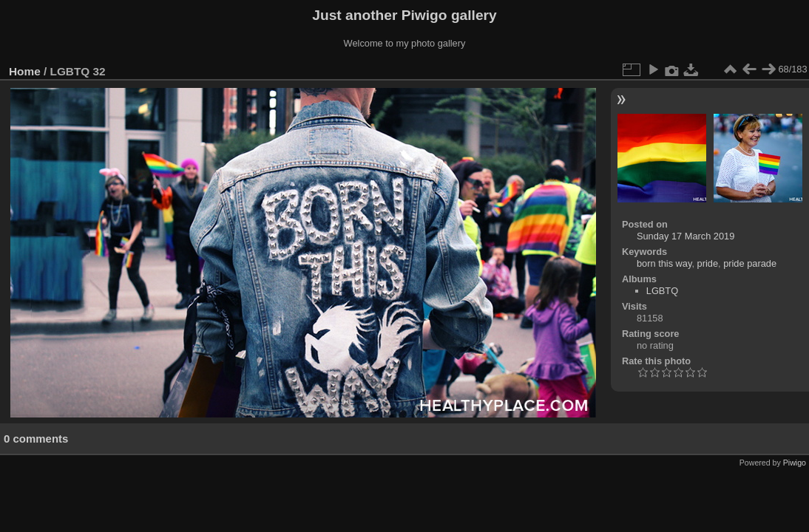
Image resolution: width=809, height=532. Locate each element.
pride (708, 263)
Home (25, 71)
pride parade (750, 263)
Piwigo (795, 463)
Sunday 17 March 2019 (686, 236)
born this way (664, 263)
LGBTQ (662, 291)
